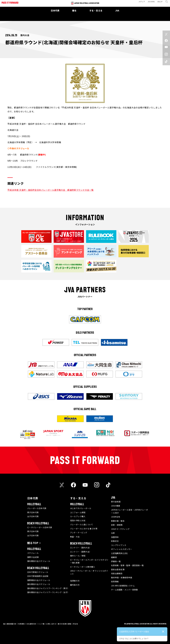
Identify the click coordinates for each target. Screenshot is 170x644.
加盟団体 (115, 537)
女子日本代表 (33, 516)
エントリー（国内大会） (81, 548)
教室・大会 (75, 537)
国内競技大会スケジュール (39, 561)
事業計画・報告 (118, 521)
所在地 (75, 624)
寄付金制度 (116, 502)
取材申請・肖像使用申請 (122, 578)
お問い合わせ (51, 624)
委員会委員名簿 (118, 569)
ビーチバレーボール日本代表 (40, 527)
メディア (140, 3)
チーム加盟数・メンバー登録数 (124, 590)
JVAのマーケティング (120, 529)
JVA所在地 (116, 517)
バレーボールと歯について (82, 524)
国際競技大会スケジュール (39, 580)
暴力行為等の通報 (65, 624)
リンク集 (41, 624)
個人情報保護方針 (10, 624)
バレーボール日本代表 (37, 508)
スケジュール (33, 553)
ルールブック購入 (78, 516)
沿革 (113, 533)
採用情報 (115, 582)
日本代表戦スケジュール (38, 572)
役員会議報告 (117, 573)
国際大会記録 (33, 557)
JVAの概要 (116, 506)
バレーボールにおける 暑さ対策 (84, 529)
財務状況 (115, 541)
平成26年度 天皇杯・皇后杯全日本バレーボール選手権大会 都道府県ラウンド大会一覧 (50, 190)
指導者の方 (75, 581)
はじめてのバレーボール (81, 508)
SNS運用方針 (31, 624)
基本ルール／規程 (78, 556)
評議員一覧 (116, 561)
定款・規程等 (117, 525)
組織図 (114, 557)
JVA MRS (150, 3)
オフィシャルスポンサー (122, 549)
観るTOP (33, 543)
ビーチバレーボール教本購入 (83, 567)
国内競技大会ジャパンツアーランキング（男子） (48, 588)
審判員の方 (75, 585)
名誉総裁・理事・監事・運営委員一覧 (127, 565)
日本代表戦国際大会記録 (38, 576)
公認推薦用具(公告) (119, 553)
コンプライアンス (119, 545)
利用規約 (22, 624)
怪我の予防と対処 (78, 520)
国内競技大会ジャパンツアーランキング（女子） (48, 592)
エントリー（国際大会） (81, 552)
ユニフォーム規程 (78, 512)
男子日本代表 (33, 512)
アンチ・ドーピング (79, 533)
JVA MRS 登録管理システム (123, 586)
